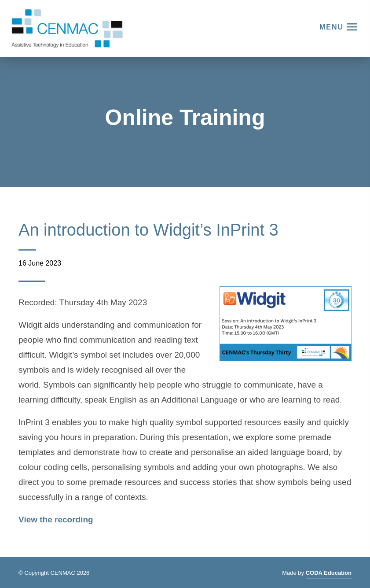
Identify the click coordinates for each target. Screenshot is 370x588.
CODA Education (329, 574)
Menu (332, 27)
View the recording (56, 520)
